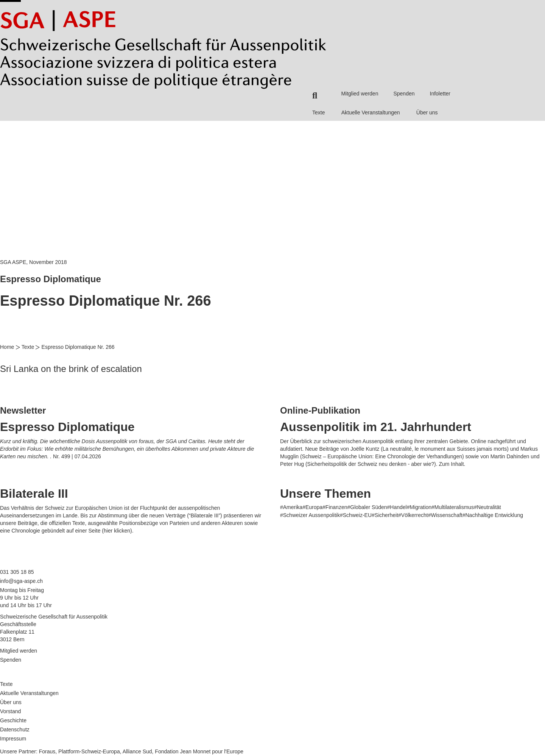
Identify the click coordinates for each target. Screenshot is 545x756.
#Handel (397, 507)
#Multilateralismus (453, 507)
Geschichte (13, 720)
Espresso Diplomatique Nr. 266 (78, 347)
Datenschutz (15, 729)
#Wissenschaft (445, 515)
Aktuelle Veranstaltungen (371, 112)
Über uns (427, 112)
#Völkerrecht (413, 515)
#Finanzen (335, 507)
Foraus (47, 751)
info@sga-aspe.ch (21, 581)
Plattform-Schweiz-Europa (89, 751)
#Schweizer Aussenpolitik (310, 515)
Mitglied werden (360, 94)
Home (7, 347)
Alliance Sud (137, 751)
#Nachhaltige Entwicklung (493, 515)
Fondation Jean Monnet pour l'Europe (199, 751)
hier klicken (117, 531)
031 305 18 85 (17, 572)
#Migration (419, 507)
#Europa (312, 507)
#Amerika (291, 507)
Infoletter (440, 94)
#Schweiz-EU (356, 515)
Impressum (13, 739)
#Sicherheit (385, 515)
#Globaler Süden (367, 507)
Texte (318, 112)
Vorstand (10, 711)
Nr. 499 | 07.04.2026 (77, 456)
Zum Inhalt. (452, 464)
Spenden (404, 94)
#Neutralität (487, 507)
